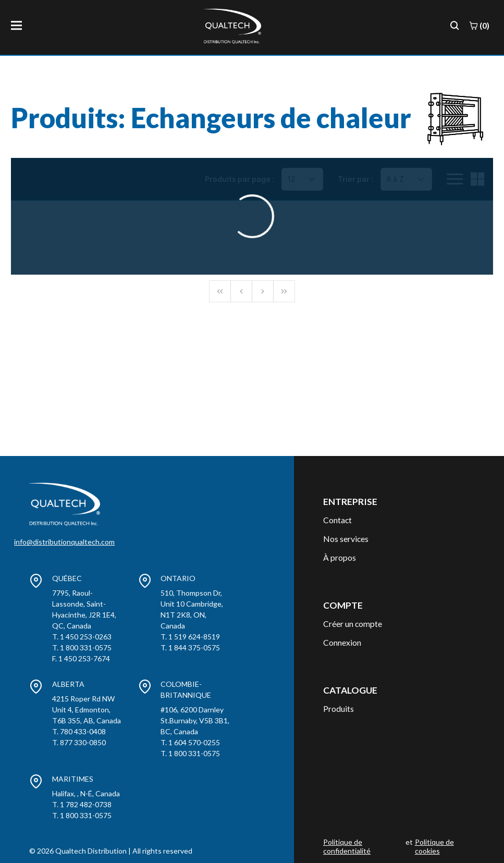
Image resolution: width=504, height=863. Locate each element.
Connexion (342, 642)
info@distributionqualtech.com (64, 542)
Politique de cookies (434, 847)
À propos (340, 557)
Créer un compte (353, 624)
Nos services (346, 539)
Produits (339, 708)
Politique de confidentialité (347, 847)
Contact (337, 520)
